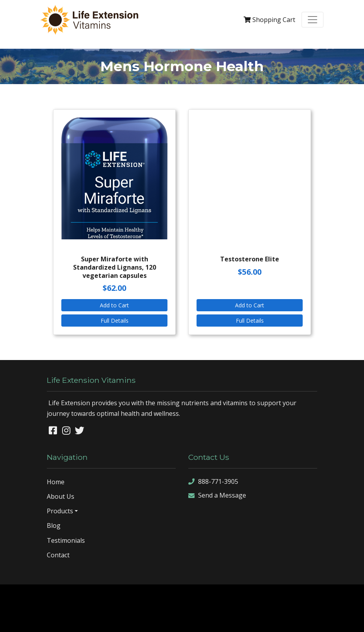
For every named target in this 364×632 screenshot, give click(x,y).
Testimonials (66, 540)
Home (56, 482)
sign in (223, 619)
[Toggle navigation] (313, 20)
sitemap (143, 619)
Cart (269, 20)
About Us (61, 496)
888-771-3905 (213, 482)
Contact (58, 555)
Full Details (115, 321)
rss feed (201, 619)
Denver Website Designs (203, 596)
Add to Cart (114, 305)
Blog (54, 525)
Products (60, 511)
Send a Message (217, 495)
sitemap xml (171, 619)
